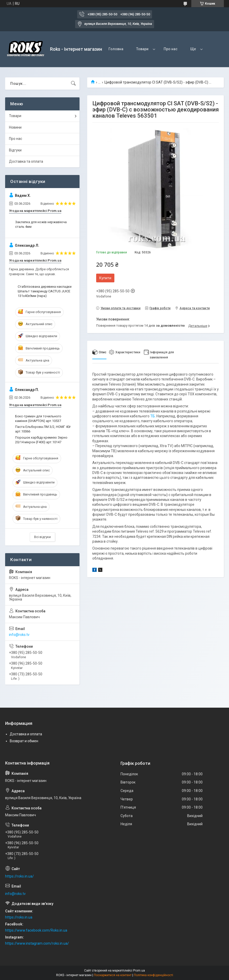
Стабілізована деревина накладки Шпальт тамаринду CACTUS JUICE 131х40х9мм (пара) (45, 291)
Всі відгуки (42, 537)
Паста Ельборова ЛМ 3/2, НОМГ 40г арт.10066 (43, 429)
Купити (105, 278)
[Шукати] (73, 84)
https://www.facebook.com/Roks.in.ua (36, 930)
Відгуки (15, 150)
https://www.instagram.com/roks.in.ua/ (37, 943)
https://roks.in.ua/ (19, 876)
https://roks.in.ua (19, 917)
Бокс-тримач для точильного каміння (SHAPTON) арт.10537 (38, 419)
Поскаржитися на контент (113, 975)
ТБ (153, 416)
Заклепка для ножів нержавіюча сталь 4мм (41, 224)
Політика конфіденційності (153, 975)
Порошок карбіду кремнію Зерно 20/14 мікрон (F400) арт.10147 (41, 440)
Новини (15, 127)
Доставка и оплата (26, 734)
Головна (116, 49)
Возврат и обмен (24, 741)
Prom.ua (139, 971)
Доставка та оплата (26, 161)
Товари (142, 49)
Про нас (171, 49)
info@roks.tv (19, 635)
